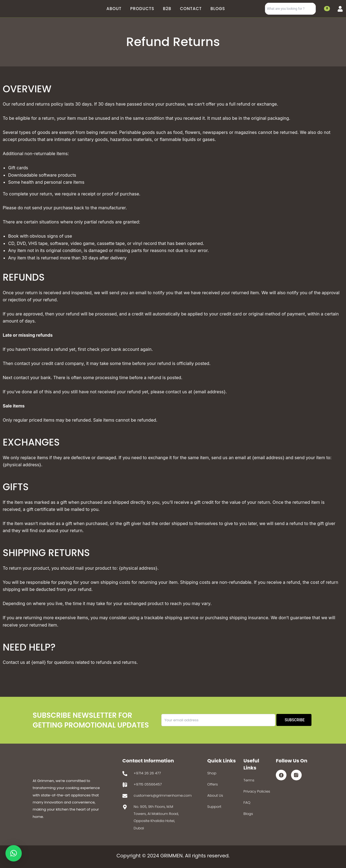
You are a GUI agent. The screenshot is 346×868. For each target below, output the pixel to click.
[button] (14, 853)
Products (142, 9)
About (114, 9)
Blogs (218, 9)
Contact (191, 9)
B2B (167, 9)
